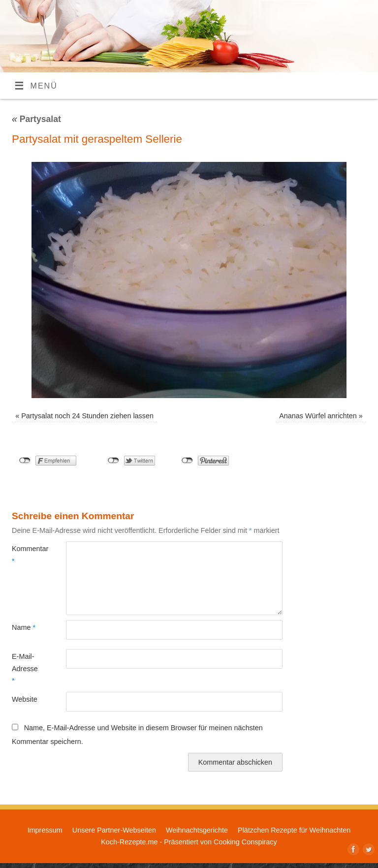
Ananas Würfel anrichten (318, 416)
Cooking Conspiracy (245, 842)
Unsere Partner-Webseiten (114, 830)
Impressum (45, 830)
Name (24, 627)
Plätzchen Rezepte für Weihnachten (294, 830)
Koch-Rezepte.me (129, 842)
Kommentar (25, 555)
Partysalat (36, 119)
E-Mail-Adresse (25, 668)
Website (25, 699)
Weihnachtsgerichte (197, 830)
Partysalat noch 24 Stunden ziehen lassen (87, 416)
